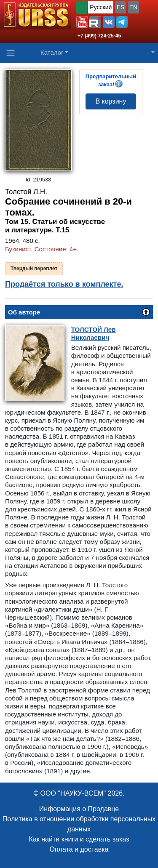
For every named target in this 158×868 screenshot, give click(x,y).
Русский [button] (101, 7)
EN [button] (133, 7)
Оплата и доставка (79, 849)
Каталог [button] (52, 52)
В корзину (111, 101)
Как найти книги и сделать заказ (79, 839)
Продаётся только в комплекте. (64, 284)
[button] (82, 22)
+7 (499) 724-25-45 (99, 36)
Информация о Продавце (79, 809)
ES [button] (121, 7)
